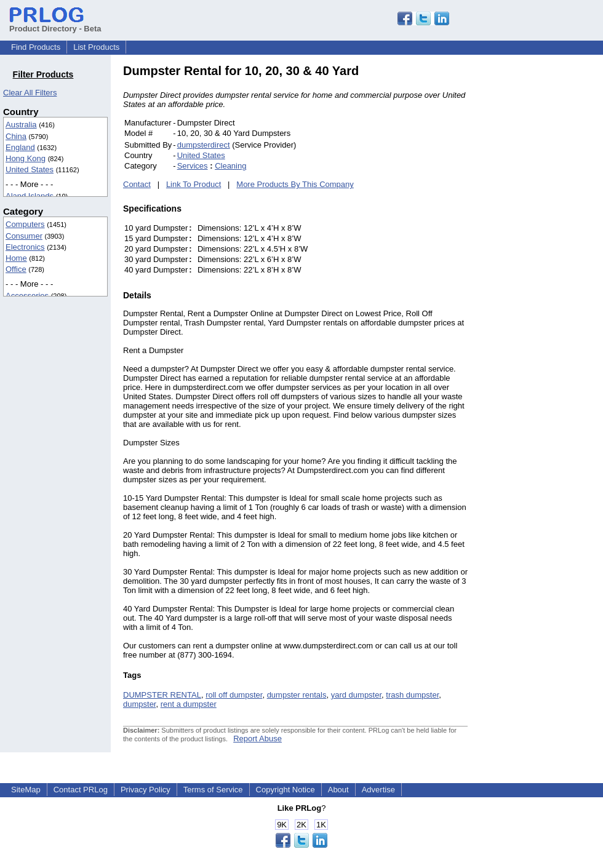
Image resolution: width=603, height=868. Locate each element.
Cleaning (230, 166)
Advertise (378, 790)
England (20, 147)
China (16, 136)
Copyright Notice (286, 790)
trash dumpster (412, 695)
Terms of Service (213, 790)
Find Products (36, 47)
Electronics (25, 247)
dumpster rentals (297, 695)
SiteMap (26, 790)
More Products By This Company (295, 184)
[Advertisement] (551, 249)
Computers (25, 224)
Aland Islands (30, 196)
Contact (137, 184)
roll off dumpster (234, 695)
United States (30, 169)
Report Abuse (258, 739)
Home (16, 258)
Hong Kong (26, 158)
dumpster (139, 704)
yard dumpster (356, 695)
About (338, 790)
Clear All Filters (30, 93)
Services (193, 166)
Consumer (24, 236)
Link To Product (194, 184)
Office (16, 269)
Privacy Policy (146, 790)
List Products (96, 47)
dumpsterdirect (204, 145)
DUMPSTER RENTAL (162, 695)
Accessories (27, 296)
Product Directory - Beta (55, 24)
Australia (21, 125)
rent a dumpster (189, 704)
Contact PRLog (81, 790)
